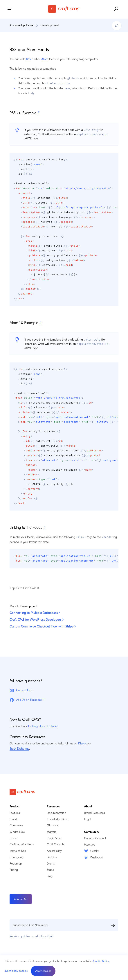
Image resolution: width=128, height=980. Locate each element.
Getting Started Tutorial (43, 726)
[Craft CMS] (64, 9)
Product (15, 807)
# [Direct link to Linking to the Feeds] (45, 527)
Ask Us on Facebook (26, 700)
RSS (29, 59)
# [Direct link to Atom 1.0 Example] (40, 323)
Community (92, 832)
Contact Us (20, 690)
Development (50, 25)
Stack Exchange (19, 749)
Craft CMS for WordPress (37, 620)
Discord (83, 744)
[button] (43, 971)
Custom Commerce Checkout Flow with (43, 626)
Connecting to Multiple (35, 613)
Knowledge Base (21, 25)
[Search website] (116, 9)
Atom (45, 59)
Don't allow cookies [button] (16, 971)
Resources (53, 807)
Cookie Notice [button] (101, 961)
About (88, 807)
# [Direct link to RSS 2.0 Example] (39, 113)
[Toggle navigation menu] (26, 9)
